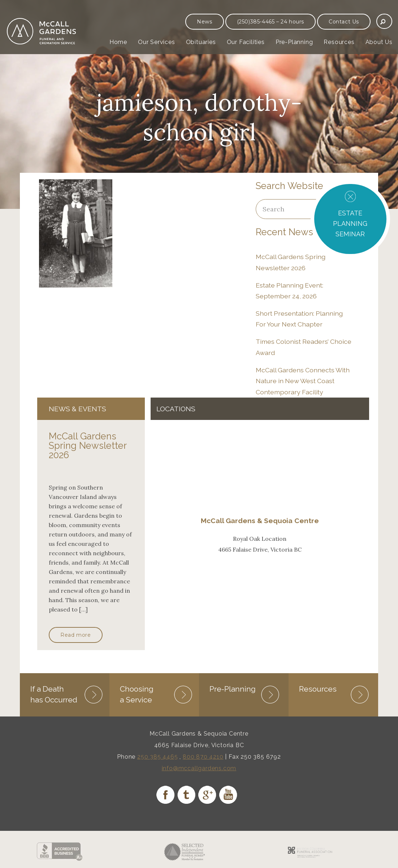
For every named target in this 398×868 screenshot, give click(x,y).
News (204, 22)
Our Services (157, 42)
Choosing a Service (137, 694)
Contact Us (344, 22)
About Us (379, 42)
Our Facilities (246, 42)
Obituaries (201, 42)
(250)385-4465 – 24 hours (271, 22)
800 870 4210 (203, 757)
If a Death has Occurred (54, 694)
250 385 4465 (158, 757)
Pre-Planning (294, 42)
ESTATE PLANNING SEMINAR (350, 223)
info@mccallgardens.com (199, 768)
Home (118, 42)
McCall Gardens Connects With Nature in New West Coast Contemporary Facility (303, 381)
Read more (75, 635)
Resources (339, 42)
